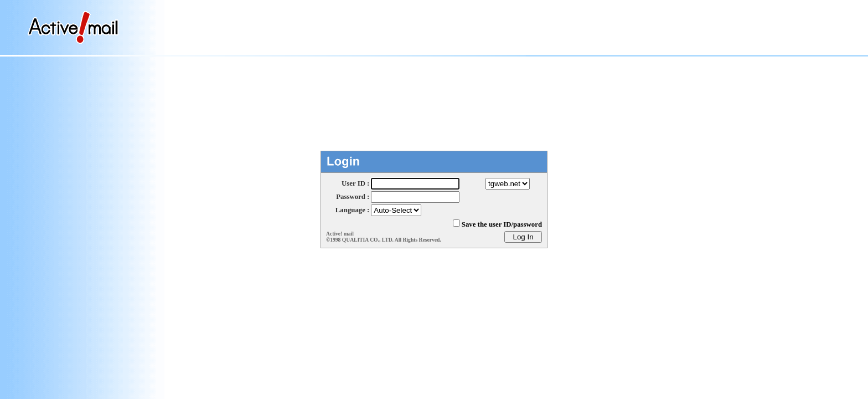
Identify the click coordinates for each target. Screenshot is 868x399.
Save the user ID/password (502, 224)
